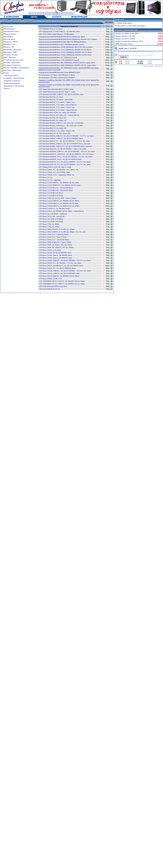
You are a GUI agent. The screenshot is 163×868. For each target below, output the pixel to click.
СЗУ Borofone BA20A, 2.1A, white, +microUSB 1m (58, 110)
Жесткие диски (10, 39)
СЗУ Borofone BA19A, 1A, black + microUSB (56, 100)
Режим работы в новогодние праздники (130, 26)
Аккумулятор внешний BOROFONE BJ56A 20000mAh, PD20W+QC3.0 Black (68, 39)
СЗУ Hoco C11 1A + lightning (50, 180)
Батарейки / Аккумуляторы (14, 78)
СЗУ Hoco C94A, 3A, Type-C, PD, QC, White (55, 245)
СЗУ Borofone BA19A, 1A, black (51, 97)
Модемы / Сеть (10, 44)
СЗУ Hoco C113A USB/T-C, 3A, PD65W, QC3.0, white (59, 183)
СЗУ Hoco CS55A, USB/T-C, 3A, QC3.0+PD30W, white (59, 273)
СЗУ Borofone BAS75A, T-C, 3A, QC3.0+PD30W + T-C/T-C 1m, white (65, 164)
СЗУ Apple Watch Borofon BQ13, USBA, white (56, 89)
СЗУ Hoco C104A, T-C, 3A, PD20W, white (54, 172)
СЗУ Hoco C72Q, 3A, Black (49, 224)
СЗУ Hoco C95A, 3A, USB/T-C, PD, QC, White (56, 247)
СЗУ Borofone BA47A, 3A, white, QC (53, 128)
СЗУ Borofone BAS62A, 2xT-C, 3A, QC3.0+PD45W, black (60, 159)
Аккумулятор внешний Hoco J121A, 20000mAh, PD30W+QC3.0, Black (65, 52)
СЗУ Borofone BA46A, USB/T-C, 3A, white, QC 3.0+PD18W (61, 123)
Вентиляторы (9, 29)
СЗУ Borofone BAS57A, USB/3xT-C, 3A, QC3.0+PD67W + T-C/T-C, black (66, 154)
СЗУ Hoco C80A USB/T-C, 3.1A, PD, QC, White (56, 229)
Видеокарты (8, 36)
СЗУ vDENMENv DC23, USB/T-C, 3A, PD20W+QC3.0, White (62, 284)
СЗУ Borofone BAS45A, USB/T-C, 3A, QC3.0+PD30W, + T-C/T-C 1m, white (67, 151)
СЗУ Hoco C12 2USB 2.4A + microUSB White (56, 190)
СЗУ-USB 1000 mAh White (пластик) (53, 286)
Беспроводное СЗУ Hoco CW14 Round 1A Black (57, 75)
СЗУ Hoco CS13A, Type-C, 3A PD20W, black (55, 255)
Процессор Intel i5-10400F (125, 39)
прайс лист (123, 48)
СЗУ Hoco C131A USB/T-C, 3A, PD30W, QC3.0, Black (59, 201)
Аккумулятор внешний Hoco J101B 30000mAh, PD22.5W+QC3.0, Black (66, 47)
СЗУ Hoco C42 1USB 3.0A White (51, 221)
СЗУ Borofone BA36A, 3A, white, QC (53, 120)
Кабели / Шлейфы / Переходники (16, 68)
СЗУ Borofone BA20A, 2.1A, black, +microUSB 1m (58, 105)
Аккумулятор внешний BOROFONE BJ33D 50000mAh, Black (62, 37)
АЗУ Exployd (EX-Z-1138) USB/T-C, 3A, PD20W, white (59, 31)
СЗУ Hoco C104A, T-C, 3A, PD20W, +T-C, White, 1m (58, 170)
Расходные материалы (12, 65)
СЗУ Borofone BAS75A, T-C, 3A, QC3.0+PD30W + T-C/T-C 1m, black (65, 162)
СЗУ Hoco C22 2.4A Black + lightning (53, 214)
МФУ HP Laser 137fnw (124, 44)
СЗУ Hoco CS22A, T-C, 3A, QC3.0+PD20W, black (57, 268)
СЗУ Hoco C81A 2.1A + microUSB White (54, 240)
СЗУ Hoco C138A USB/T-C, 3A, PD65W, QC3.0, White (59, 206)
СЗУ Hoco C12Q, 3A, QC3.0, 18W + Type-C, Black (57, 198)
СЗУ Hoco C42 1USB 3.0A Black (51, 219)
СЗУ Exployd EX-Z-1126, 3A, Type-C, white (55, 167)
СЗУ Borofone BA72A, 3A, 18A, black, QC (54, 133)
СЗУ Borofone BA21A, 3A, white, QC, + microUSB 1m (59, 115)
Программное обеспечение (14, 86)
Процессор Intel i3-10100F (125, 36)
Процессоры (9, 26)
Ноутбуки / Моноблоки (13, 70)
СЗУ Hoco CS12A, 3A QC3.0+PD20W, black (55, 253)
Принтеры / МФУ (11, 52)
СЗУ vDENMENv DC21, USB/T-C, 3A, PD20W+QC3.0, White (62, 281)
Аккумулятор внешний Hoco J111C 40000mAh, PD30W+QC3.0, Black (65, 50)
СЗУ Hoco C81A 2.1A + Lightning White (54, 234)
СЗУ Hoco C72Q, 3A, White (49, 227)
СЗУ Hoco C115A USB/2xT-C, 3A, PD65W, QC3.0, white (60, 185)
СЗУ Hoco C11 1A (45, 177)
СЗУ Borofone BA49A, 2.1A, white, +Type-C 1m (56, 131)
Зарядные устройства (12, 81)
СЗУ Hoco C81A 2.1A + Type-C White (53, 237)
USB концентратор (11, 75)
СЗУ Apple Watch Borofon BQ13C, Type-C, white (57, 92)
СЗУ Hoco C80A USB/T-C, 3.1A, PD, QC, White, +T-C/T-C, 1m (62, 232)
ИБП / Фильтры (10, 57)
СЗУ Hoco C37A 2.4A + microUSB (51, 216)
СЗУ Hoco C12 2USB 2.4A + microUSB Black (56, 188)
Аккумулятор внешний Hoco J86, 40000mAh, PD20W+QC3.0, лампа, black (67, 63)
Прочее (7, 88)
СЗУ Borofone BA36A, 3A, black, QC (53, 118)
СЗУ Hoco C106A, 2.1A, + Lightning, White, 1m (56, 175)
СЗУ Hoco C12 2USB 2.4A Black (51, 193)
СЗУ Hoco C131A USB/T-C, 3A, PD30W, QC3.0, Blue (58, 203)
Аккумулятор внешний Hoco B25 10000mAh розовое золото (61, 44)
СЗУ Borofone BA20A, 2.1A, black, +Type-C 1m (56, 102)
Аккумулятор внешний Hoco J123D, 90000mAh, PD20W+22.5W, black (65, 55)
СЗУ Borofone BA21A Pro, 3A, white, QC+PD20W (57, 113)
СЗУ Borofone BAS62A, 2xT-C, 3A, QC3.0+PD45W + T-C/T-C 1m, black (65, 157)
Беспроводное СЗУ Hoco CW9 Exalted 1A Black (57, 77)
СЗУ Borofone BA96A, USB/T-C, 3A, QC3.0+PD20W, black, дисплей (64, 144)
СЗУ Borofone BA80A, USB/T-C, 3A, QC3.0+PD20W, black (61, 138)
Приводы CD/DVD (11, 42)
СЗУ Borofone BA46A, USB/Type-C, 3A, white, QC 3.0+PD (61, 125)
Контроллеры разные (12, 83)
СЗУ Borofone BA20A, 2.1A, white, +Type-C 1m (56, 107)
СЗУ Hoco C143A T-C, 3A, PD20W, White (54, 208)
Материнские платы (11, 31)
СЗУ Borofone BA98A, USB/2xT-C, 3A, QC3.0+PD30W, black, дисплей (65, 146)
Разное (6, 73)
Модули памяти (10, 34)
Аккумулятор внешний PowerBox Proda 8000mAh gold (59, 72)
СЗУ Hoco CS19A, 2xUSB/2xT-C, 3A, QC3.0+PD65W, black (61, 266)
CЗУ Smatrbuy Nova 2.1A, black (51, 29)
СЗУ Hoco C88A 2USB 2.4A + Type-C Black (55, 242)
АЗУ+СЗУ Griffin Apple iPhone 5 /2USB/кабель (56, 34)
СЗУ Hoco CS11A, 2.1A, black (50, 250)
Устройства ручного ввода (14, 60)
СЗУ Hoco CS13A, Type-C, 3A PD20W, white (55, 258)
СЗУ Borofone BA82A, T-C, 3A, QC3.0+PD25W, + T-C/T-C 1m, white (64, 141)
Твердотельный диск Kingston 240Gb (129, 41)
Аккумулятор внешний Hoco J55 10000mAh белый (58, 57)
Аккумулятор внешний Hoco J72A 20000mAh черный (59, 60)
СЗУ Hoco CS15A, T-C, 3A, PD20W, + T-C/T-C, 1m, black (60, 263)
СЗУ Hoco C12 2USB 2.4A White (51, 196)
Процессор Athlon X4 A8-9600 (127, 33)
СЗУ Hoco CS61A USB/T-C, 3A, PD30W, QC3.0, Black (59, 276)
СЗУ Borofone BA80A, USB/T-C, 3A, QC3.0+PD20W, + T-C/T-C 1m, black (66, 136)
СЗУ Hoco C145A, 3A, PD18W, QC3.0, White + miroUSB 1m (61, 211)
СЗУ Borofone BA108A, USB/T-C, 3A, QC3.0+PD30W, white (61, 94)
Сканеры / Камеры (11, 55)
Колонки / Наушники (12, 62)
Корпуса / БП (9, 47)
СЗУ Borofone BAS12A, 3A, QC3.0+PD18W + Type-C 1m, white (62, 149)
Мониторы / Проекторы (13, 49)
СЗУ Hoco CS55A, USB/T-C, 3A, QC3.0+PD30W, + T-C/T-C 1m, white (65, 271)
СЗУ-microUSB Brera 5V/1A (49, 289)
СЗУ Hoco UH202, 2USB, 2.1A (50, 279)
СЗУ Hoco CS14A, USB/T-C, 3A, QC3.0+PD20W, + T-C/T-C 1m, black (65, 260)
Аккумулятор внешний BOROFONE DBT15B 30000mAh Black (62, 42)
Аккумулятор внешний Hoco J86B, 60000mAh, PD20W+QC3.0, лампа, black (67, 65)
